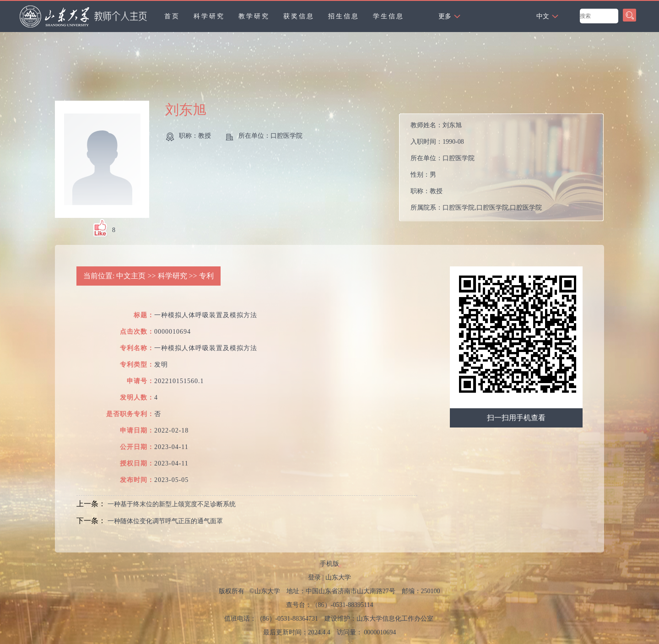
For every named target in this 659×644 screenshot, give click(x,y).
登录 (314, 577)
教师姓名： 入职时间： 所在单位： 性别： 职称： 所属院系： (476, 166)
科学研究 (209, 16)
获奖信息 (299, 16)
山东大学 (338, 577)
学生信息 (389, 16)
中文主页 (131, 276)
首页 (172, 16)
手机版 (329, 564)
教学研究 (254, 16)
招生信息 (344, 16)
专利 (206, 276)
